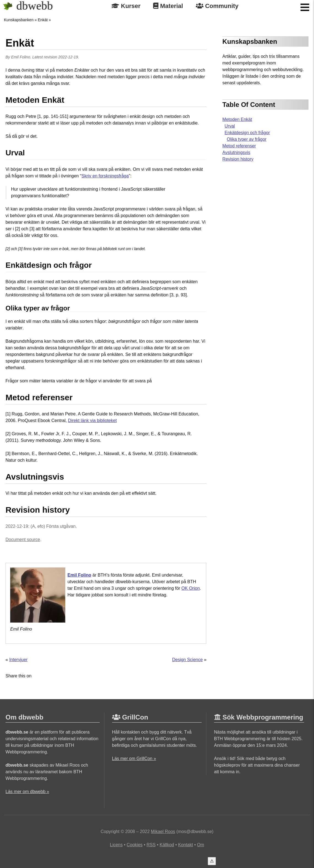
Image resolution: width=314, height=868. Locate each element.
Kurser (126, 6)
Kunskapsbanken (19, 20)
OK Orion (191, 588)
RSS (151, 845)
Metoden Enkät (237, 119)
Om (201, 845)
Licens (116, 845)
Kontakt (185, 845)
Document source (23, 540)
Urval (230, 126)
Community (217, 6)
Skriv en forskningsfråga (105, 176)
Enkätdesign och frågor (247, 133)
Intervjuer (18, 660)
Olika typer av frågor (247, 139)
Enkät (43, 20)
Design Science (187, 660)
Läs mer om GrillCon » (134, 759)
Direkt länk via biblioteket (92, 421)
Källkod (167, 845)
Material (168, 6)
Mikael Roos (163, 832)
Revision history (238, 159)
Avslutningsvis (236, 152)
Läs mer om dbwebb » (27, 792)
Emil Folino (21, 57)
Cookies (135, 845)
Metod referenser (239, 146)
